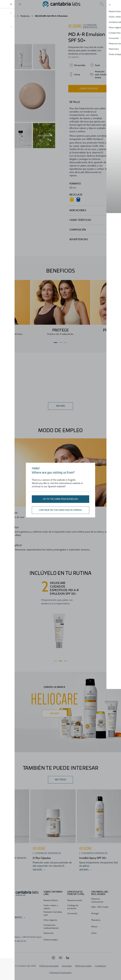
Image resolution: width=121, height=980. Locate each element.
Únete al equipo (51, 935)
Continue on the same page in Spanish (60, 510)
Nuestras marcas (75, 896)
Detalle (75, 102)
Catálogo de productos (73, 902)
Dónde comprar (89, 89)
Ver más (54, 714)
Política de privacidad (49, 961)
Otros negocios (50, 915)
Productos (25, 16)
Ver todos (61, 780)
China (94, 928)
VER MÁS (61, 406)
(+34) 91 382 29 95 (18, 936)
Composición (78, 230)
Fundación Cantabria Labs (53, 909)
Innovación (72, 909)
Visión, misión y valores (51, 902)
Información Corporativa (60, 968)
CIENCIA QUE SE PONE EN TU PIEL (76, 888)
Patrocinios (49, 928)
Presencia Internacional (97, 896)
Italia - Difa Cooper (100, 902)
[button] (55, 343)
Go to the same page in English (60, 499)
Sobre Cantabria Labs (53, 888)
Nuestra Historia (51, 896)
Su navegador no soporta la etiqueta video (32, 31)
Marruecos (96, 915)
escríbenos (16, 913)
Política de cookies (83, 961)
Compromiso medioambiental (51, 922)
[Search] (102, 4)
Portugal (95, 909)
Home (12, 16)
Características (80, 220)
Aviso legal (67, 961)
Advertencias (79, 239)
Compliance (100, 961)
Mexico (94, 922)
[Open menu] (20, 4)
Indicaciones (78, 210)
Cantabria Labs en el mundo (100, 888)
